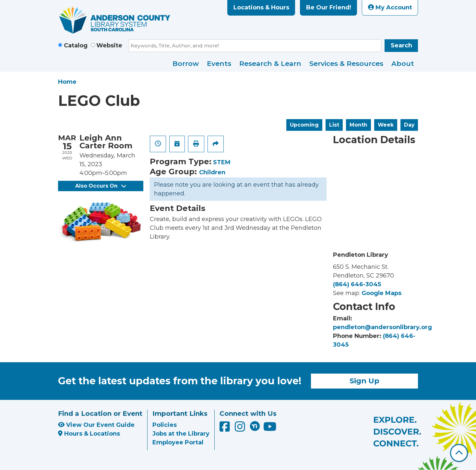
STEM (222, 162)
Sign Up (364, 381)
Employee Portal (178, 442)
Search (401, 45)
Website (109, 45)
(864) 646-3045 (357, 284)
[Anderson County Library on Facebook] (226, 429)
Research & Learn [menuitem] (270, 63)
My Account (390, 7)
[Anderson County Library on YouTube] (270, 429)
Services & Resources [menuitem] (346, 63)
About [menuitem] (403, 63)
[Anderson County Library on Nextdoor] (255, 426)
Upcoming (304, 125)
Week (386, 125)
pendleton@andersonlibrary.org (382, 327)
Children (212, 172)
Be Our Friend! (329, 7)
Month (358, 125)
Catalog (76, 45)
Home (67, 82)
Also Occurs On (101, 186)
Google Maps (381, 293)
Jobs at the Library (181, 434)
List (334, 125)
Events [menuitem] (219, 63)
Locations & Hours (261, 7)
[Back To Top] (459, 453)
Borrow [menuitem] (186, 63)
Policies (165, 425)
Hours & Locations (89, 434)
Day (409, 125)
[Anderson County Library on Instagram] (241, 429)
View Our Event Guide (96, 425)
